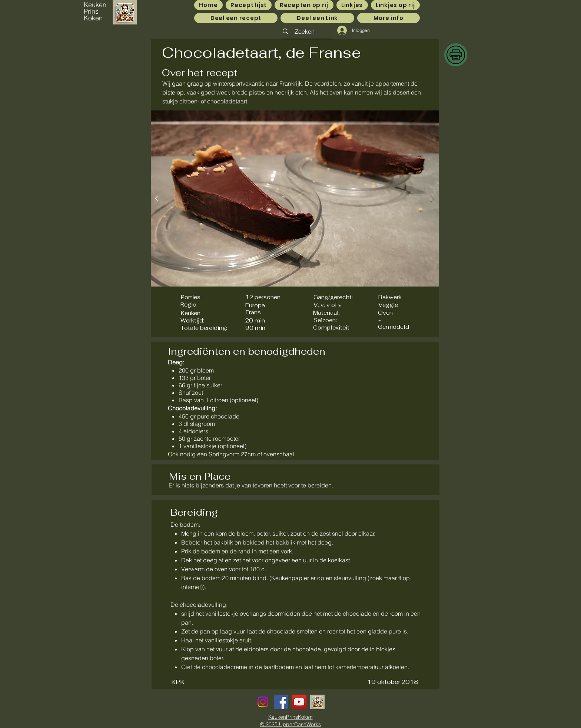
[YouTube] (299, 702)
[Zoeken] (305, 31)
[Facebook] (281, 702)
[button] (295, 198)
